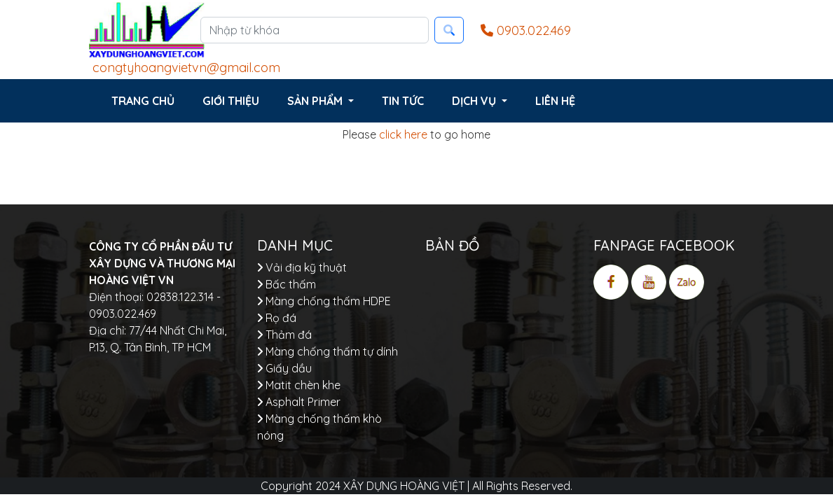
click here (403, 134)
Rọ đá (277, 318)
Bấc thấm (287, 284)
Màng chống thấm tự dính (328, 351)
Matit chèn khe (299, 385)
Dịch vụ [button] (475, 101)
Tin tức (403, 101)
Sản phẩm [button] (316, 101)
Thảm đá (284, 335)
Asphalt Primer (299, 402)
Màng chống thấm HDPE (324, 301)
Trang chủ (143, 101)
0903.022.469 (526, 30)
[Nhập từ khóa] (315, 30)
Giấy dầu (284, 368)
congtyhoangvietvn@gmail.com (185, 68)
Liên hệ (555, 101)
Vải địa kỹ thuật (302, 267)
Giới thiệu (231, 101)
